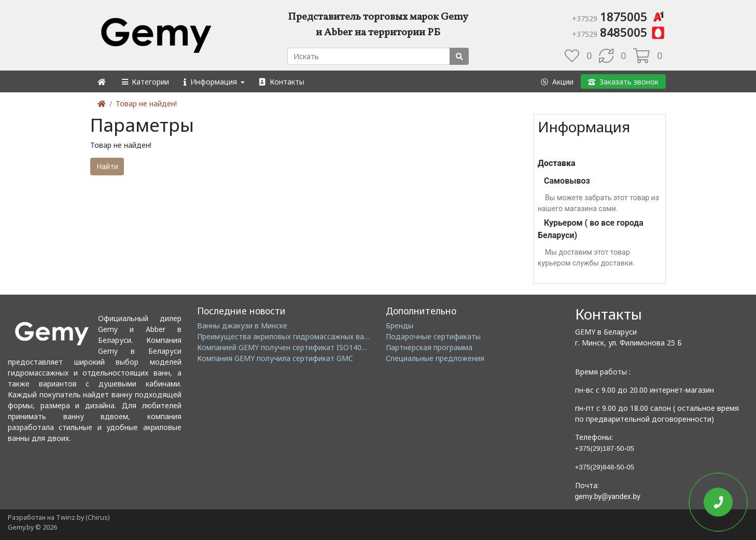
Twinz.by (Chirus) (83, 517)
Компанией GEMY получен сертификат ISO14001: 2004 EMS (302, 347)
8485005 (619, 32)
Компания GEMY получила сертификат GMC (275, 358)
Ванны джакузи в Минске (242, 326)
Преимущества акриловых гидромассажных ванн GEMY (296, 336)
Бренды (400, 326)
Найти (107, 166)
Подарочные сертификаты (433, 336)
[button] (145, 82)
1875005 (619, 17)
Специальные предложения (435, 358)
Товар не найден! (146, 103)
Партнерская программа (429, 347)
